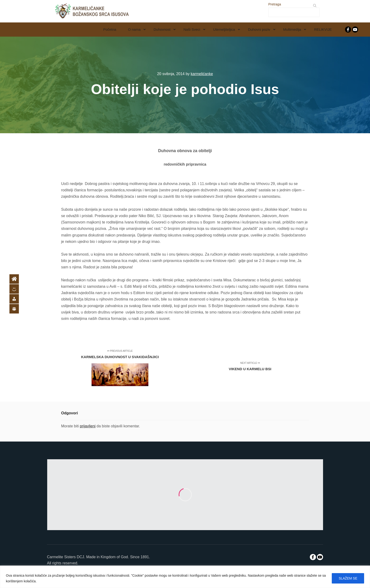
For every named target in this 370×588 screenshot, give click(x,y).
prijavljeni (88, 426)
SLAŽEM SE (348, 578)
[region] (185, 577)
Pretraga (275, 4)
